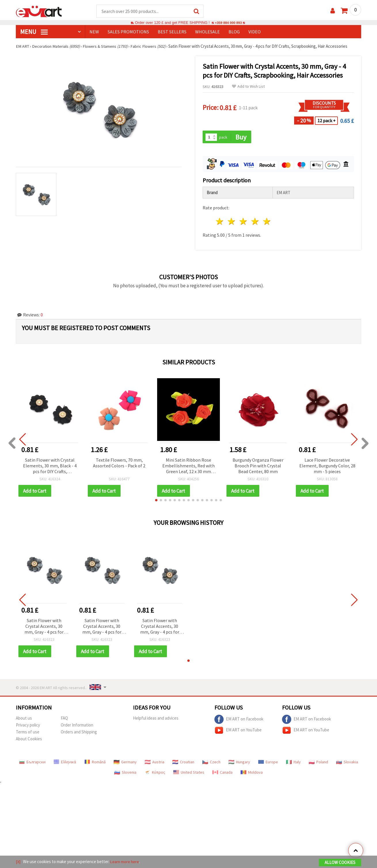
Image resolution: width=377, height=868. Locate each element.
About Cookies (29, 740)
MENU (34, 32)
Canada (222, 773)
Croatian (183, 763)
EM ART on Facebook (239, 720)
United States (189, 773)
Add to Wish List (248, 87)
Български (32, 763)
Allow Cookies (340, 863)
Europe (268, 763)
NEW (94, 32)
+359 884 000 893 (228, 23)
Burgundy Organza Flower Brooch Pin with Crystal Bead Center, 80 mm (258, 466)
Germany (125, 763)
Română (95, 763)
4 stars (255, 222)
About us (24, 719)
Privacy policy (28, 726)
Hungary (239, 763)
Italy (293, 763)
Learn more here (125, 862)
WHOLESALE (207, 32)
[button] (156, 501)
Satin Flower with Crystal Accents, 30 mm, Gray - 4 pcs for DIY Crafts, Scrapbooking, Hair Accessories (44, 627)
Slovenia (125, 773)
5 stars (267, 222)
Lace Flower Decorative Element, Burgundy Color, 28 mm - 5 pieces (327, 466)
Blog (234, 32)
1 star (220, 222)
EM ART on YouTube (238, 731)
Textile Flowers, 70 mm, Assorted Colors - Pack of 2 (119, 463)
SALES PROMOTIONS (128, 32)
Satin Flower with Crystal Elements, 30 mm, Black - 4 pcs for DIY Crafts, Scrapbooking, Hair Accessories (50, 467)
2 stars (232, 222)
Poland (318, 763)
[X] (18, 862)
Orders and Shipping (79, 733)
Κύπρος (155, 773)
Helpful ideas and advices (156, 719)
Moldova (252, 773)
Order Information (77, 726)
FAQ (64, 719)
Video (255, 32)
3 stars (244, 222)
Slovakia (347, 763)
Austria (155, 763)
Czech (211, 763)
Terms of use (28, 733)
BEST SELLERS (172, 32)
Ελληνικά (65, 763)
